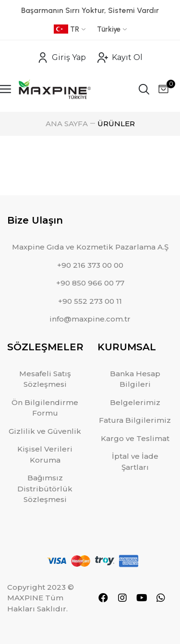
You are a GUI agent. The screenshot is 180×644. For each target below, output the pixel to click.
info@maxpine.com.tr (90, 319)
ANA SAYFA (67, 124)
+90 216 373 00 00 (90, 265)
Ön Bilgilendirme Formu (45, 408)
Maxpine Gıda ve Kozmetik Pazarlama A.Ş (90, 247)
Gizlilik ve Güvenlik (45, 431)
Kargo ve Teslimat (135, 438)
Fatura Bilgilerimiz (135, 420)
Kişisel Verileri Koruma (45, 454)
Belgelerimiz (135, 402)
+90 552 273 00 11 (90, 301)
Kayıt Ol (120, 58)
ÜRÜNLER (116, 124)
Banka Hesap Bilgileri (135, 379)
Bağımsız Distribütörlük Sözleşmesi (45, 489)
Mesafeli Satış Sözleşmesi (45, 379)
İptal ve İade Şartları (135, 462)
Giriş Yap (62, 58)
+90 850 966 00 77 (90, 283)
